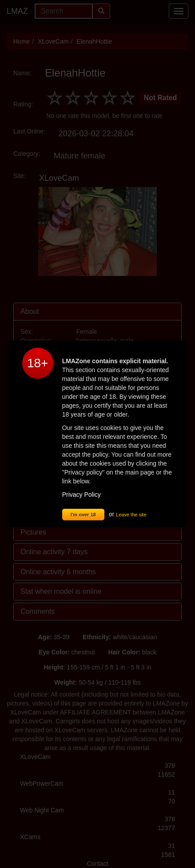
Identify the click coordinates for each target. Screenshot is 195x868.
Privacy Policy (82, 495)
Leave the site (131, 515)
